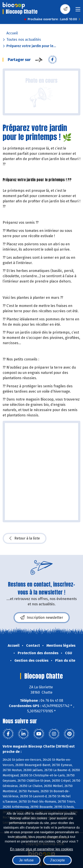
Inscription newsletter (42, 618)
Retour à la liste (25, 538)
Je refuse (26, 860)
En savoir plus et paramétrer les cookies (41, 849)
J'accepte (57, 860)
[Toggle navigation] (78, 11)
